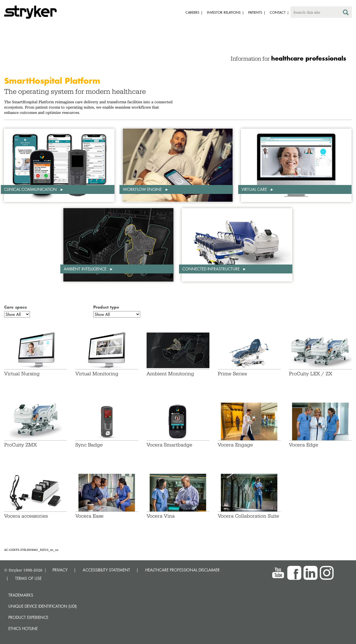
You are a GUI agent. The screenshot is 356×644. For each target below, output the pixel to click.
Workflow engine (143, 189)
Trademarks (21, 595)
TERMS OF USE (28, 578)
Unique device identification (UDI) (43, 606)
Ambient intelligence (86, 269)
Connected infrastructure (212, 269)
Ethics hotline (23, 629)
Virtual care (255, 189)
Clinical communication (31, 189)
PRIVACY (60, 570)
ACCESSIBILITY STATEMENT (106, 570)
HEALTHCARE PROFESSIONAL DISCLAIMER (182, 570)
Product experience (28, 617)
